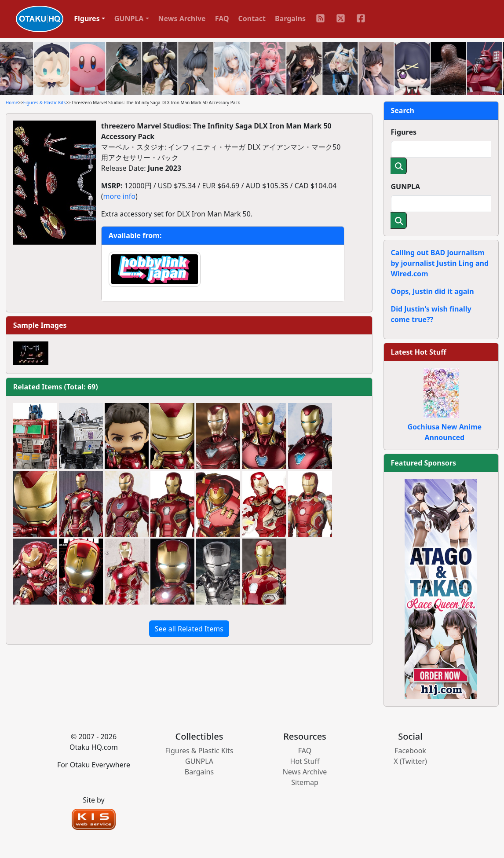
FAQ (222, 18)
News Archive (182, 18)
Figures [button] (87, 18)
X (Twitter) (410, 761)
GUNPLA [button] (129, 18)
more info (119, 196)
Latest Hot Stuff (419, 352)
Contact (252, 18)
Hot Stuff (305, 761)
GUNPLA (406, 187)
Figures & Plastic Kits (45, 103)
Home (12, 103)
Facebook (410, 751)
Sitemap (305, 782)
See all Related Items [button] (189, 629)
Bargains (290, 18)
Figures (404, 132)
